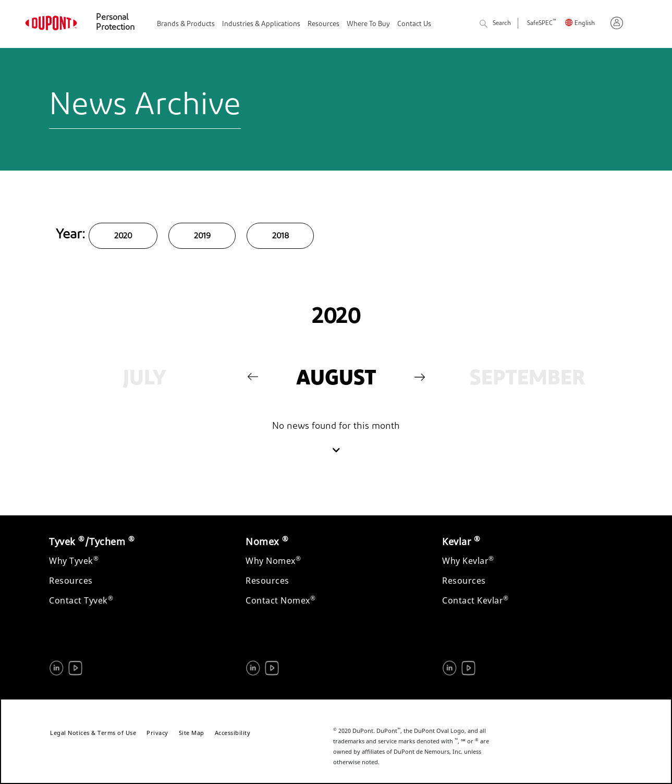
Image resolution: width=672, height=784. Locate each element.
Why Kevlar (468, 561)
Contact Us (414, 24)
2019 (202, 236)
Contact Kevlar (475, 600)
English (585, 24)
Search (495, 24)
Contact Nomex (280, 600)
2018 (280, 236)
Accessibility (233, 733)
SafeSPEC (541, 24)
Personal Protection (115, 23)
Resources (323, 24)
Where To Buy (368, 24)
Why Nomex (273, 561)
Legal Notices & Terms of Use (93, 733)
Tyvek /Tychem (92, 541)
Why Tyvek (74, 561)
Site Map (192, 733)
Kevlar (461, 541)
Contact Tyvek (81, 600)
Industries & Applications (261, 24)
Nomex (267, 541)
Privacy (157, 733)
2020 (123, 236)
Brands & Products (186, 24)
